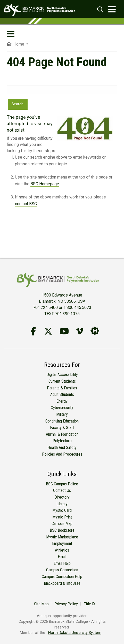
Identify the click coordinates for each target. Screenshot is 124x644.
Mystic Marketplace (62, 537)
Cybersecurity (62, 408)
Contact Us (62, 490)
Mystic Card (62, 510)
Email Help (62, 563)
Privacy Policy (66, 604)
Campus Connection (62, 570)
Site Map (41, 604)
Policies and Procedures (62, 454)
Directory (62, 497)
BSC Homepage (45, 184)
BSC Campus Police (62, 484)
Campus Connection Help (62, 577)
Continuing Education (62, 421)
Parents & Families (62, 388)
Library (62, 504)
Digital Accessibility (62, 375)
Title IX (90, 604)
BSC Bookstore (62, 530)
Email (62, 557)
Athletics (62, 550)
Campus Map (62, 524)
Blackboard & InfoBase (62, 583)
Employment (62, 543)
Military (62, 414)
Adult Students (62, 394)
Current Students (62, 381)
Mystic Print (62, 517)
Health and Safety (62, 447)
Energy (62, 401)
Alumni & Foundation (62, 434)
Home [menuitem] (15, 44)
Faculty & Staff (62, 428)
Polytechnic (62, 441)
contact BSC (26, 204)
